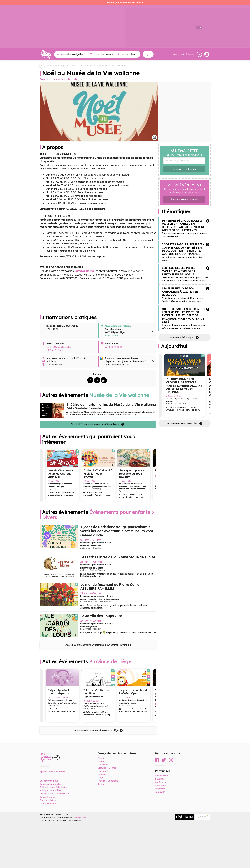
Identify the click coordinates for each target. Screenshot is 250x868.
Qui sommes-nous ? (50, 781)
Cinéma (101, 758)
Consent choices (48, 797)
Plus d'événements (184, 424)
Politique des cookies (50, 790)
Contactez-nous (48, 803)
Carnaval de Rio (84, 271)
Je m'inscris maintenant (184, 169)
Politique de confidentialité (53, 787)
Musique (102, 774)
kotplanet (160, 789)
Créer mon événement (183, 54)
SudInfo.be (161, 782)
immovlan (160, 792)
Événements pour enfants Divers (57, 79)
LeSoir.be (160, 779)
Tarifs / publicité (48, 800)
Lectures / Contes (107, 768)
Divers (78, 79)
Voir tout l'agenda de (98, 424)
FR (199, 54)
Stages (101, 778)
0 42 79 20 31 (55, 350)
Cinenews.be (161, 776)
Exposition (103, 765)
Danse (101, 761)
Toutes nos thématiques (184, 337)
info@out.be (80, 818)
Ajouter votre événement (184, 199)
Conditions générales (50, 784)
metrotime (160, 786)
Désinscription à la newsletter (55, 794)
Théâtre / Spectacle (108, 781)
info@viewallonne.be (59, 347)
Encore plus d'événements (98, 645)
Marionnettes (104, 771)
